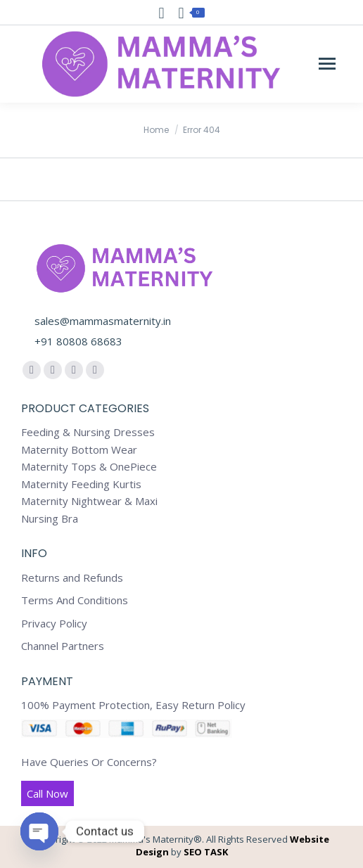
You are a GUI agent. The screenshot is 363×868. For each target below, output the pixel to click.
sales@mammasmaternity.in (103, 321)
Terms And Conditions (75, 600)
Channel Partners (63, 646)
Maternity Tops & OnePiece (89, 467)
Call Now (47, 793)
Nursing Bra (50, 519)
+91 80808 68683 (78, 341)
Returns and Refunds (72, 578)
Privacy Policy (54, 624)
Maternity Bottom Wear (79, 450)
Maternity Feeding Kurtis (81, 484)
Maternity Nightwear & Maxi (89, 501)
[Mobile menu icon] (327, 64)
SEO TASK (206, 852)
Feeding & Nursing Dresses (88, 432)
